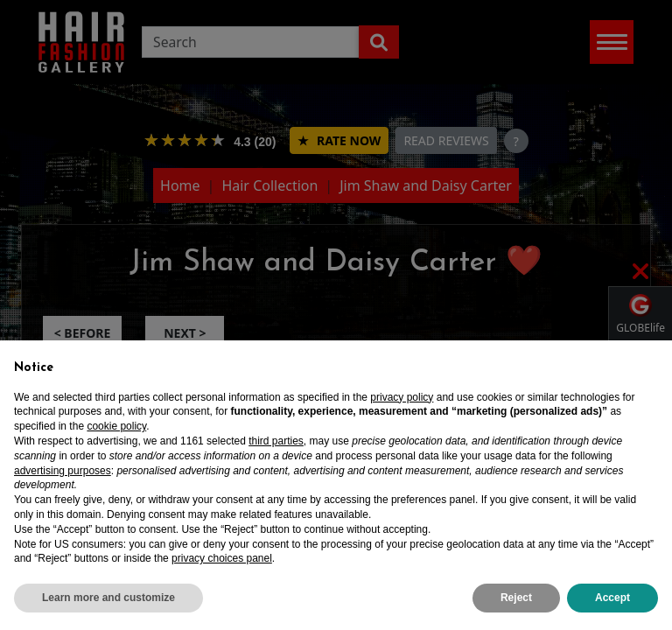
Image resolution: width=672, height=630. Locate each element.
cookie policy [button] (116, 426)
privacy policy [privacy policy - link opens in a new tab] (402, 397)
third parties (276, 441)
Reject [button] (516, 598)
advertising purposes (63, 471)
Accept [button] (612, 598)
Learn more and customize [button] (108, 598)
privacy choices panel (222, 558)
